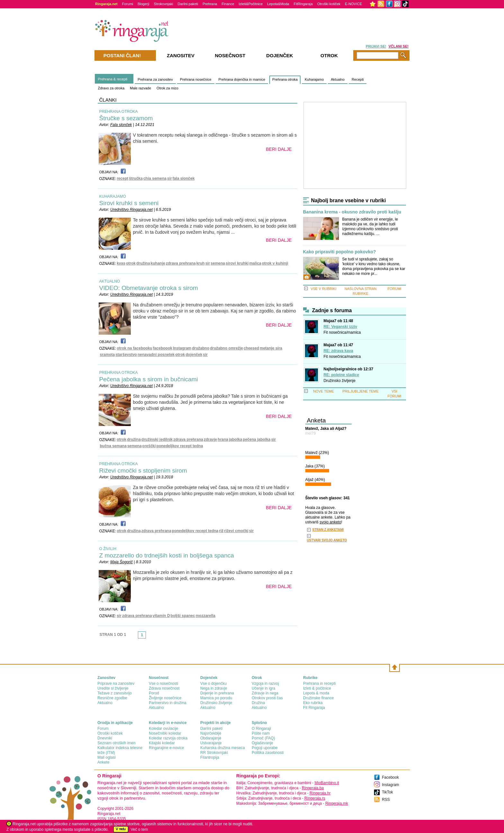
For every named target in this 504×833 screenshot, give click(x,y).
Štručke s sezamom (126, 118)
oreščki (149, 446)
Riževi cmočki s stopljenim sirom (143, 471)
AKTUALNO (110, 281)
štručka (136, 178)
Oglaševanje (262, 743)
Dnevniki (105, 738)
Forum (103, 729)
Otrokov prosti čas (267, 698)
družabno (201, 348)
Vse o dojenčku (213, 684)
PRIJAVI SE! (376, 46)
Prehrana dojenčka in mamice (242, 79)
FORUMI (395, 289)
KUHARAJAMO (113, 196)
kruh (201, 263)
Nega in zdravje (214, 688)
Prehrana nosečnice (196, 79)
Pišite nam (261, 733)
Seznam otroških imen (117, 743)
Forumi (128, 4)
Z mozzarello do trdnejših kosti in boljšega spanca (167, 555)
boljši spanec (183, 616)
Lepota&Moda (278, 4)
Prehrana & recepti (113, 79)
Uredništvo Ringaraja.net (131, 210)
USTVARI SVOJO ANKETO (327, 540)
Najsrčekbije (211, 733)
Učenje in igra (263, 688)
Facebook (390, 777)
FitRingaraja (303, 4)
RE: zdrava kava (338, 351)
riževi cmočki (236, 531)
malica (255, 263)
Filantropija (210, 757)
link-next (148, 637)
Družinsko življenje (340, 381)
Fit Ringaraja (314, 708)
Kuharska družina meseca (223, 748)
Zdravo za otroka (111, 88)
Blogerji (144, 4)
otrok (131, 263)
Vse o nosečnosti (163, 684)
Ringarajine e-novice (166, 748)
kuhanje (158, 263)
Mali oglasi (107, 757)
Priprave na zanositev (116, 684)
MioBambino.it (327, 783)
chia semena (155, 178)
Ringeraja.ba (313, 788)
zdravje (210, 439)
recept (122, 178)
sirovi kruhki (237, 263)
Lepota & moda (316, 693)
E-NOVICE (353, 4)
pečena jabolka (256, 439)
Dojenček (279, 55)
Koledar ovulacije (163, 729)
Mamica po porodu (216, 698)
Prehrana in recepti (319, 684)
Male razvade (140, 88)
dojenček (194, 355)
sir (170, 178)
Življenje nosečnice (165, 698)
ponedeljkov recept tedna (180, 446)
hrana (223, 439)
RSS (386, 800)
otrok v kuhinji (275, 263)
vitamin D (161, 616)
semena (218, 263)
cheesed (251, 348)
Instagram (182, 348)
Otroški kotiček (329, 4)
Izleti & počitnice (317, 688)
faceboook (163, 348)
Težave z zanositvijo (115, 693)
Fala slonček (121, 125)
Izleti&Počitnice (251, 4)
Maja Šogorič (122, 562)
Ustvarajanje (211, 743)
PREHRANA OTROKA (119, 112)
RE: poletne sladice (342, 375)
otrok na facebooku (135, 348)
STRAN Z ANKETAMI (328, 530)
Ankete (103, 762)
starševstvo (126, 355)
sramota (108, 355)
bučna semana (113, 446)
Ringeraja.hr (320, 793)
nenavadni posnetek (156, 355)
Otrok (329, 55)
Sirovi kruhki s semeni (129, 203)
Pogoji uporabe (265, 748)
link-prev (136, 637)
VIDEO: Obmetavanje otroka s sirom (149, 288)
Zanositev (181, 55)
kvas (121, 263)
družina (143, 263)
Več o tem (139, 829)
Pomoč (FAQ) (263, 738)
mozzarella (206, 616)
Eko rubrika (313, 703)
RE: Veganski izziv (341, 327)
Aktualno (338, 79)
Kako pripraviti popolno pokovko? (340, 252)
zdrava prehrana (181, 263)
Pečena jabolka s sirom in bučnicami (149, 379)
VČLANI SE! (399, 46)
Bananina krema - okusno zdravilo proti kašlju (352, 212)
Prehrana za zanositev (155, 79)
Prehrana (210, 4)
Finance (228, 4)
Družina (258, 703)
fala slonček (184, 178)
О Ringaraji (261, 729)
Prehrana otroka (285, 79)
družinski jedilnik (157, 439)
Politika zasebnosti (268, 753)
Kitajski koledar (162, 743)
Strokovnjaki (164, 4)
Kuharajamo (314, 79)
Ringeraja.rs (315, 798)
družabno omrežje (226, 348)
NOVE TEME (324, 391)
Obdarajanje (211, 738)
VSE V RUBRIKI (323, 289)
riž (221, 531)
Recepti (358, 79)
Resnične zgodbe (112, 698)
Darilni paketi (188, 4)
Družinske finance (318, 698)
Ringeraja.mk (337, 803)
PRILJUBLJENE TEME (360, 391)
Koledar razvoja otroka (168, 738)
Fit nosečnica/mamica (342, 332)
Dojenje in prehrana (217, 693)
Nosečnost (230, 55)
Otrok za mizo (167, 88)
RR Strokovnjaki (214, 753)
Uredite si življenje (113, 688)
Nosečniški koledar (165, 733)
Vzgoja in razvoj (265, 684)
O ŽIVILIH (108, 549)
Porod (154, 693)
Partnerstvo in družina (168, 703)
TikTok (387, 792)
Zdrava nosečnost (164, 688)
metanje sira (271, 348)
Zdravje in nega (265, 693)
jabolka (235, 439)
